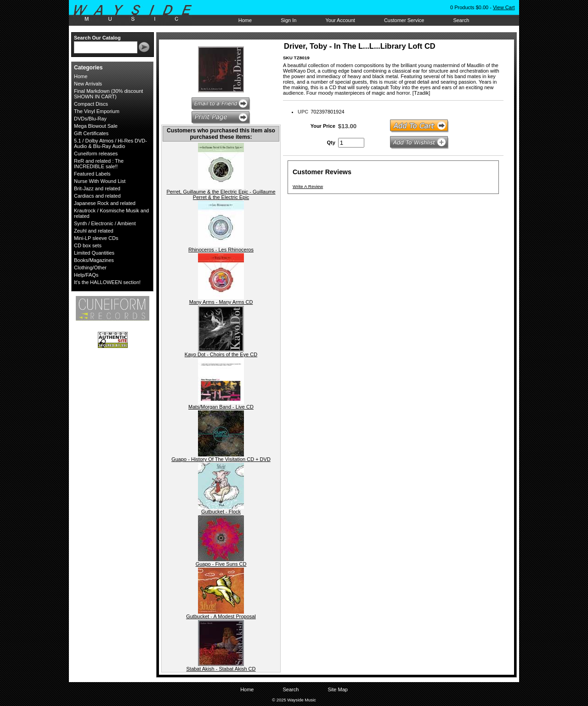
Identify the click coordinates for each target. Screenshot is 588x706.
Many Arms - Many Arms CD (221, 302)
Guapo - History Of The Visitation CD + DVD (221, 459)
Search (461, 20)
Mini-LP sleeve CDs (96, 238)
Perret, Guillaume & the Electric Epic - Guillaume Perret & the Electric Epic (221, 194)
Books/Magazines (94, 260)
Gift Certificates (91, 133)
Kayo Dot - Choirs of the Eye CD (221, 354)
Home (245, 20)
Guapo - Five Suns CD (221, 564)
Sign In (288, 20)
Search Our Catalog (97, 38)
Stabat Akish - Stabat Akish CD (221, 669)
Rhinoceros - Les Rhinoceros (221, 250)
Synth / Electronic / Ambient (105, 223)
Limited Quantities (94, 253)
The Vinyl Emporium (97, 111)
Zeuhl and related (94, 231)
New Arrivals (88, 84)
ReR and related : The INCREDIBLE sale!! (99, 164)
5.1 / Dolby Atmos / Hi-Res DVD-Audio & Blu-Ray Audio (110, 143)
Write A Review (308, 186)
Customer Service (404, 20)
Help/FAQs (86, 275)
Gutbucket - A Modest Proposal (221, 616)
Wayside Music (137, 13)
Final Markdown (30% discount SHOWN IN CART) (108, 94)
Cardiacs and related (97, 196)
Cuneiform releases (96, 154)
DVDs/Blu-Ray (90, 119)
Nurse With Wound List (100, 181)
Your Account (340, 20)
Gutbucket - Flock (221, 512)
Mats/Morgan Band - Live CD (221, 407)
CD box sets (88, 245)
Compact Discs (91, 104)
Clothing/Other (90, 268)
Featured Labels (92, 174)
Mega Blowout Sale (96, 126)
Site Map (337, 689)
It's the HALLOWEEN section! (107, 282)
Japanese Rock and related (105, 203)
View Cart (504, 7)
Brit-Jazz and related (97, 188)
